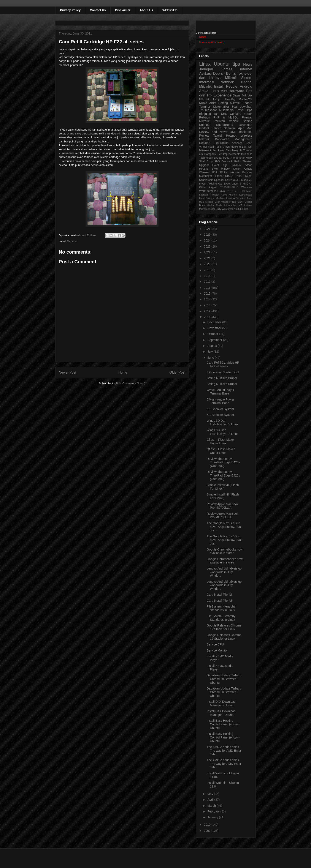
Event (216, 165)
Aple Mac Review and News (226, 130)
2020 (208, 264)
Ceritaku (235, 114)
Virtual (203, 147)
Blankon (248, 161)
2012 (208, 311)
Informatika (230, 205)
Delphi (237, 169)
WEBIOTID (170, 10)
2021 (208, 258)
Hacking (236, 147)
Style (215, 169)
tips (236, 64)
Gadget (204, 128)
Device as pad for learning (212, 42)
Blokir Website (230, 172)
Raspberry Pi (234, 150)
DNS (233, 132)
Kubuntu (205, 125)
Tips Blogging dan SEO (226, 112)
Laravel (248, 205)
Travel (240, 110)
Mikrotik (231, 78)
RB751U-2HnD (234, 176)
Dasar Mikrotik (243, 95)
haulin (212, 147)
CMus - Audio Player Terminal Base (221, 392)
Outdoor (219, 176)
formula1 (213, 191)
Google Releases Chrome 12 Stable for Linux (224, 627)
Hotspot (231, 136)
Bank (241, 202)
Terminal (205, 107)
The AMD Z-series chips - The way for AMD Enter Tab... (224, 751)
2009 (208, 831)
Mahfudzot (205, 176)
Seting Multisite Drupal (222, 378)
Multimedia (226, 110)
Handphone (237, 158)
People (232, 86)
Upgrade (204, 165)
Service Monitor (217, 650)
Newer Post (67, 372)
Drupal (218, 158)
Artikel (204, 91)
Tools (249, 198)
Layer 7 (236, 184)
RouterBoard (225, 125)
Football (203, 195)
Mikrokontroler (208, 150)
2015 (208, 294)
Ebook (248, 114)
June (211, 358)
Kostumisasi (246, 195)
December (215, 322)
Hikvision (215, 195)
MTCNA (247, 184)
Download (246, 125)
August (212, 346)
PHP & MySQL (226, 117)
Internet (246, 69)
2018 (208, 276)
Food (226, 158)
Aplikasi (205, 73)
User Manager (223, 202)
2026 (208, 229)
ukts (219, 147)
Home (123, 372)
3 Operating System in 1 (223, 372)
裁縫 (246, 209)
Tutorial (248, 150)
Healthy (230, 99)
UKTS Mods (240, 180)
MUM (249, 158)
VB (250, 180)
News (248, 64)
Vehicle (234, 121)
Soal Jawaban (242, 107)
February (214, 811)
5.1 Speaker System (220, 409)
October (213, 334)
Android (246, 86)
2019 (208, 270)
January (213, 817)
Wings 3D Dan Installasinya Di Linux (223, 422)
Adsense (237, 143)
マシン (232, 191)
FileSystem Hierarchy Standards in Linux (221, 608)
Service (72, 241)
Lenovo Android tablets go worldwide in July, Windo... (224, 572)
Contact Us (98, 10)
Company (210, 154)
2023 (208, 246)
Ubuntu (222, 64)
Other (203, 187)
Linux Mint (219, 91)
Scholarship (206, 180)
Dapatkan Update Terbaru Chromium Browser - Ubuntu (224, 679)
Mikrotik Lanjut (210, 99)
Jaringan (206, 69)
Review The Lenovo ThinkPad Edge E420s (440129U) (223, 462)
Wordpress (228, 209)
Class (226, 147)
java (222, 191)
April (211, 800)
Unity (218, 209)
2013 (208, 305)
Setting (248, 121)
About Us (146, 10)
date (234, 202)
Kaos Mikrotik (229, 195)
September (215, 340)
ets (201, 154)
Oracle (248, 169)
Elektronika (221, 143)
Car (220, 184)
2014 (208, 299)
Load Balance (207, 198)
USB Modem (206, 202)
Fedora (248, 103)
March (212, 806)
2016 (208, 288)
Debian (219, 73)
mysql (203, 184)
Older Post (177, 372)
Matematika (221, 107)
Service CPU (215, 644)
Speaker (219, 180)
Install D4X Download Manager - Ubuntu (221, 703)
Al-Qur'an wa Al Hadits (228, 161)
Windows (247, 187)
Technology (206, 158)
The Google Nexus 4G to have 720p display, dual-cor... (225, 527)
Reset (249, 176)
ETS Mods (246, 191)
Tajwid (218, 136)
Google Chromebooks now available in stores (225, 551)
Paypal (213, 187)
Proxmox (236, 165)
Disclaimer (123, 10)
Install (219, 86)
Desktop (205, 143)
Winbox (225, 169)
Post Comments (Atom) (131, 383)
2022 (208, 252)
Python (248, 165)
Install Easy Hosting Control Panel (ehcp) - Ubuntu (223, 724)
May (211, 794)
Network (227, 82)
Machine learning (225, 198)
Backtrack (246, 132)
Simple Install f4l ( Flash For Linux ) (223, 487)
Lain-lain (247, 147)
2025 (208, 235)
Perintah (219, 121)
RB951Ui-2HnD (229, 187)
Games (203, 37)
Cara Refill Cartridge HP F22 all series (223, 364)
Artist (213, 103)
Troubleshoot (208, 110)
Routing (204, 169)
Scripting (241, 198)
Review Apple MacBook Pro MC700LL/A (223, 506)
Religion (205, 117)
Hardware (236, 91)
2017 (208, 282)
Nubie (203, 103)
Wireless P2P (208, 172)
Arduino (212, 184)
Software (230, 128)
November (215, 328)
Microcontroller (207, 209)
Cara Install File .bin (220, 595)
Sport (249, 143)
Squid (229, 180)
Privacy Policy (70, 10)
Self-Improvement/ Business (235, 154)
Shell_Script (206, 161)
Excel (227, 184)
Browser (247, 172)
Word (202, 191)
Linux (205, 64)
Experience (222, 95)
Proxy (221, 150)
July (210, 352)
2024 (208, 240)
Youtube (239, 209)
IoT (240, 205)
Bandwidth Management (234, 139)
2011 (208, 317)
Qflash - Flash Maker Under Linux (221, 441)
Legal (225, 165)
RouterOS (246, 99)
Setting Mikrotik (229, 103)
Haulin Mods (214, 205)
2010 (208, 825)
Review (204, 136)
